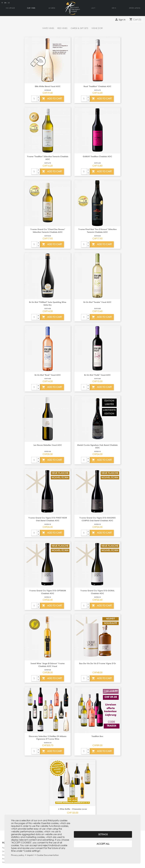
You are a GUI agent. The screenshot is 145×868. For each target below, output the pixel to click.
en (5, 3)
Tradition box (97, 736)
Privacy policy (18, 855)
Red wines (62, 28)
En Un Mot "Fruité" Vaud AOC (97, 375)
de (9, 3)
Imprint (30, 855)
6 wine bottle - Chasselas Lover (73, 809)
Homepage (10, 8)
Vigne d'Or (97, 28)
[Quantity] (34, 99)
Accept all (103, 844)
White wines (48, 28)
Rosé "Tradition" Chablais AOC (97, 86)
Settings (103, 834)
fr (2, 3)
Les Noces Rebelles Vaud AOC (48, 445)
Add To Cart (52, 99)
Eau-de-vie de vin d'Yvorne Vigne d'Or (97, 663)
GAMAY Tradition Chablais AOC (97, 156)
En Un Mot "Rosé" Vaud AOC (48, 375)
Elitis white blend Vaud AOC (48, 86)
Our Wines (31, 8)
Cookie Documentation (48, 855)
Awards (52, 8)
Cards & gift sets (79, 28)
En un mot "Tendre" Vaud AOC (97, 302)
